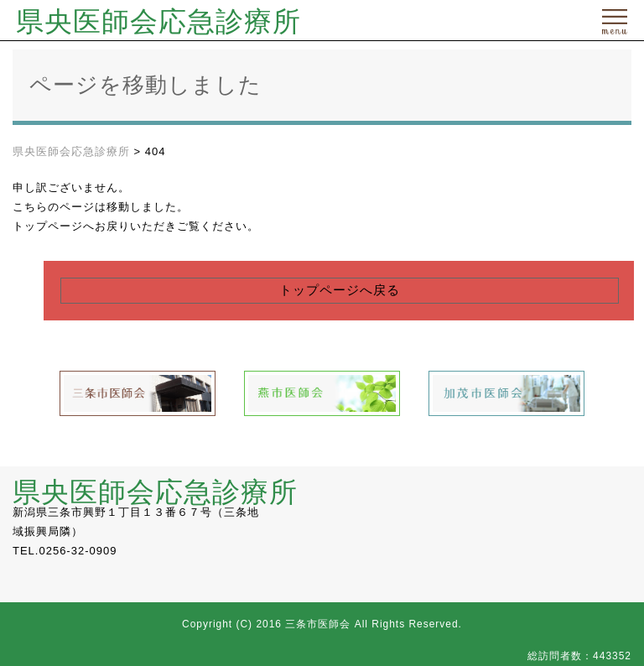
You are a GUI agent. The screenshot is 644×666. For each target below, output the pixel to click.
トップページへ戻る (340, 290)
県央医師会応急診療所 (158, 22)
